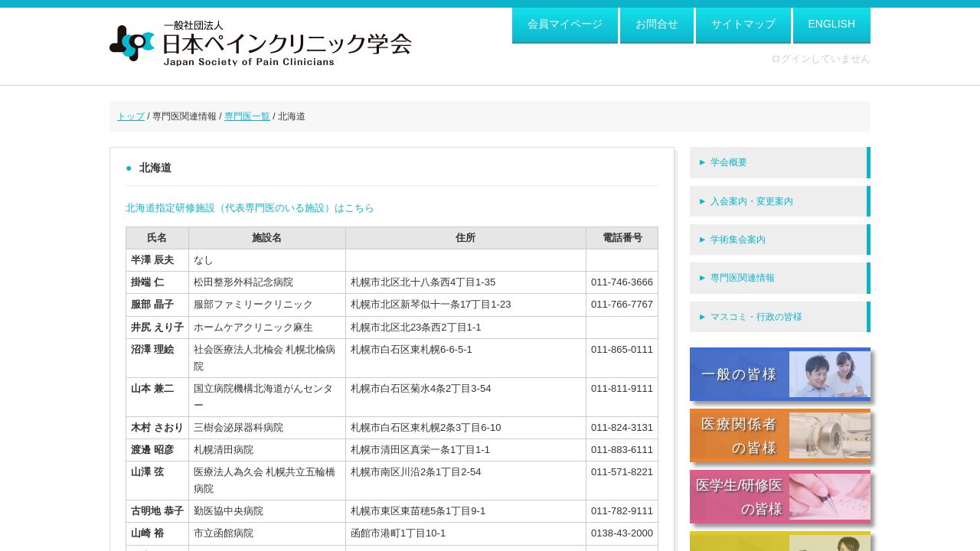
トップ (131, 116)
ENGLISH (832, 24)
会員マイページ (565, 24)
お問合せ (657, 24)
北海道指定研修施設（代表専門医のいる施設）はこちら (250, 208)
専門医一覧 (247, 116)
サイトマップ (743, 24)
